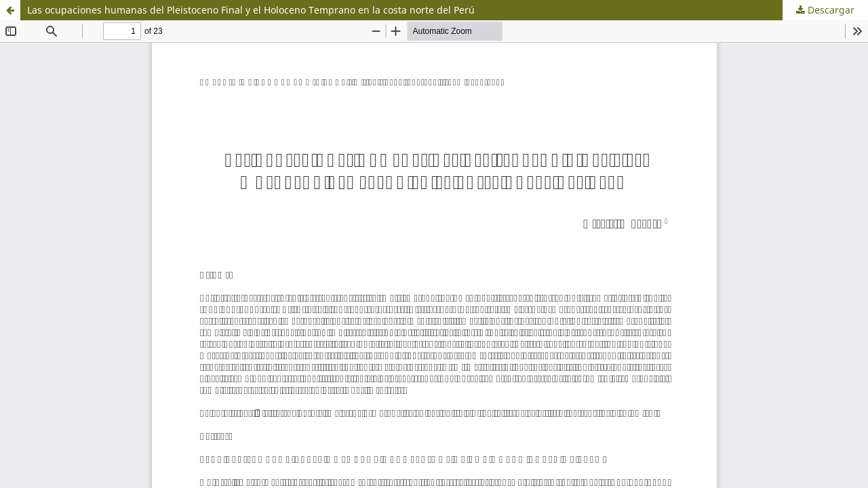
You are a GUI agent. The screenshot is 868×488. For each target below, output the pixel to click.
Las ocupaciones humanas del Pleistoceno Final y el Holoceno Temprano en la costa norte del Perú (251, 10)
